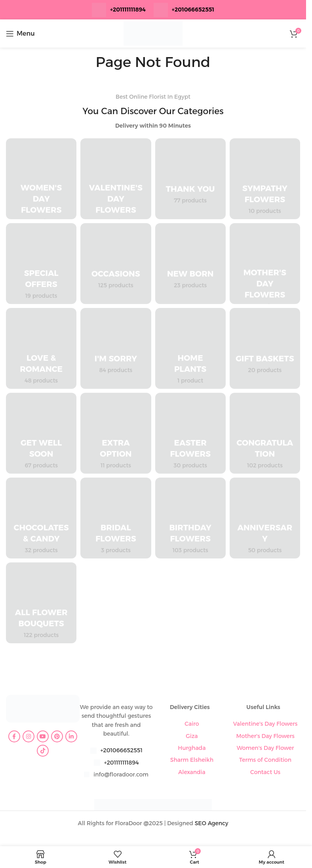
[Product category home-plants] (190, 348)
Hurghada (192, 748)
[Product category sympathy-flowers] (265, 179)
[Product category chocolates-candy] (41, 518)
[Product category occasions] (116, 264)
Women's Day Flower (265, 748)
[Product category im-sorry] (116, 348)
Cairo (192, 724)
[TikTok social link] (43, 751)
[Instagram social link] (29, 736)
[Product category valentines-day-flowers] (116, 179)
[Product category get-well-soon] (41, 433)
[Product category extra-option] (116, 433)
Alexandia (192, 772)
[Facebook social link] (14, 736)
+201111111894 (128, 10)
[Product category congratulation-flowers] (265, 433)
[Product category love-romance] (41, 348)
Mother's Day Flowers (265, 736)
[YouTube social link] (43, 736)
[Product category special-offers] (41, 264)
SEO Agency (212, 823)
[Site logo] (153, 33)
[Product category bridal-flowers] (116, 518)
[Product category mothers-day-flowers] (265, 264)
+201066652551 (122, 750)
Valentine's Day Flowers (265, 724)
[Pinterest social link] (57, 736)
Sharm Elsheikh (192, 760)
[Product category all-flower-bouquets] (41, 603)
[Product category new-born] (190, 264)
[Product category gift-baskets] (265, 348)
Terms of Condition (265, 760)
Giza (192, 736)
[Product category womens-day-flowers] (41, 179)
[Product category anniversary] (265, 518)
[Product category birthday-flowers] (190, 518)
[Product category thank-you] (190, 179)
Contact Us (265, 772)
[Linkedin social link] (71, 736)
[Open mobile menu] (20, 34)
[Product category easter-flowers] (190, 433)
